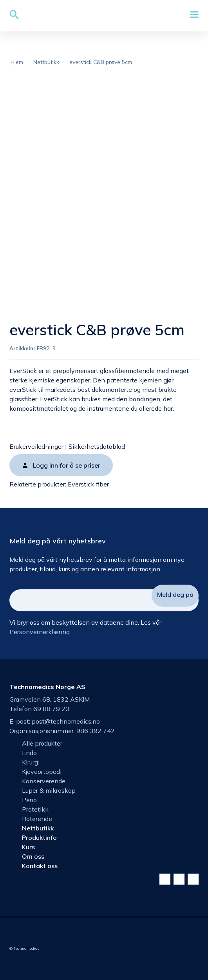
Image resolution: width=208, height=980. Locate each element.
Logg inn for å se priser (67, 465)
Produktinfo (39, 837)
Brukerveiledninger (36, 446)
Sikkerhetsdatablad (97, 446)
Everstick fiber (88, 484)
